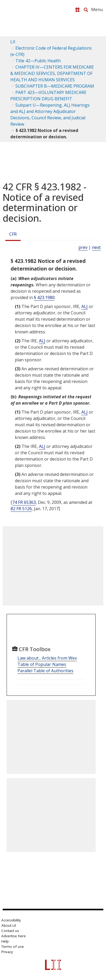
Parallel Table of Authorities (45, 671)
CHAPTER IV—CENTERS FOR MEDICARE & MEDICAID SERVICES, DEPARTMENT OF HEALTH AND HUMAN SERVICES (52, 73)
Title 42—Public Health (38, 61)
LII (13, 42)
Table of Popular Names (42, 664)
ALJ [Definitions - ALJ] (85, 306)
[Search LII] (86, 10)
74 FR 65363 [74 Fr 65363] (24, 502)
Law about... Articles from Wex (47, 658)
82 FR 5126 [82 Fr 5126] (21, 509)
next (96, 247)
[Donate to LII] (77, 10)
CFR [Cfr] (13, 234)
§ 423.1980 (44, 297)
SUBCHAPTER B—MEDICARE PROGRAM (55, 86)
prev (83, 247)
